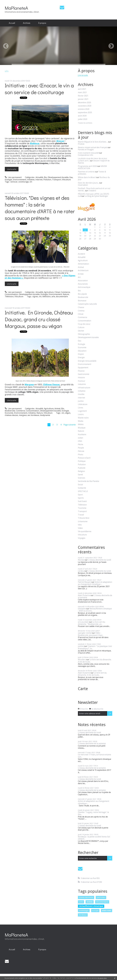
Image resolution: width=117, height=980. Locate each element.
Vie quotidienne (85, 531)
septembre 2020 (85, 112)
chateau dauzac (11, 415)
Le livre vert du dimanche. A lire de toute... (95, 661)
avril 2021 (82, 89)
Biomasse (82, 301)
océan (80, 438)
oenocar (14, 182)
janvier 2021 (83, 99)
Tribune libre (84, 518)
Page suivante (70, 425)
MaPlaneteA (16, 8)
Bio (45, 177)
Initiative (31, 180)
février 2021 (83, 96)
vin (31, 182)
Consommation (11, 294)
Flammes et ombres (86, 172)
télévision (47, 296)
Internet (39, 180)
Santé (80, 475)
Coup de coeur (84, 324)
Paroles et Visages (86, 150)
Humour (82, 381)
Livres (80, 408)
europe (95, 910)
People (81, 448)
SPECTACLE (83, 491)
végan (68, 413)
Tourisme (82, 508)
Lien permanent (13, 177)
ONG (80, 441)
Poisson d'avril (84, 458)
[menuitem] (12, 23)
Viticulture (66, 180)
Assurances (83, 284)
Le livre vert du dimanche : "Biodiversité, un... (92, 623)
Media (81, 421)
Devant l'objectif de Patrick (94, 162)
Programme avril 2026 (87, 166)
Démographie (84, 334)
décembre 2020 (84, 103)
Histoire (81, 378)
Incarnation (83, 185)
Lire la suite (12, 169)
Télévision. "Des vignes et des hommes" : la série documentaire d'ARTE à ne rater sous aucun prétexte (40, 208)
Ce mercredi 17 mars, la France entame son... (94, 756)
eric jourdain (83, 622)
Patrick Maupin (84, 582)
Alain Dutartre (84, 595)
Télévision (9, 296)
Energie (81, 357)
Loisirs (81, 414)
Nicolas (81, 560)
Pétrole (81, 451)
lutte (81, 902)
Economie (9, 413)
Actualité (39, 177)
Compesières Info (86, 155)
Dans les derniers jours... (88, 183)
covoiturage (24, 182)
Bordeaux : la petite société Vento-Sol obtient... (94, 838)
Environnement (20, 180)
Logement (82, 411)
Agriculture (49, 292)
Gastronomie (84, 374)
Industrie (82, 384)
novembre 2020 (85, 106)
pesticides (101, 897)
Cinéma (81, 311)
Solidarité (82, 488)
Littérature (83, 404)
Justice (81, 401)
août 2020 (82, 116)
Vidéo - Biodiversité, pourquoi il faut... (91, 634)
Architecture (83, 270)
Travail (81, 515)
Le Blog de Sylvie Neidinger (96, 196)
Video (80, 528)
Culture (81, 327)
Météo (81, 424)
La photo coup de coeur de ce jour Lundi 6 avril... (92, 159)
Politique (82, 461)
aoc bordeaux (33, 415)
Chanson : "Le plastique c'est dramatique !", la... (95, 647)
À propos (42, 23)
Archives (27, 23)
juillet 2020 (83, 119)
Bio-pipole (82, 294)
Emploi (81, 354)
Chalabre (92, 191)
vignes (35, 296)
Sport (80, 495)
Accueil (12, 23)
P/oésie (81, 144)
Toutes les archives (85, 123)
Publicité (82, 468)
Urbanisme (83, 521)
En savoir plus (102, 978)
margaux (23, 415)
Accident (81, 254)
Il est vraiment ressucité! (88, 153)
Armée (81, 274)
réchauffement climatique (91, 906)
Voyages (82, 538)
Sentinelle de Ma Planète (88, 481)
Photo (81, 455)
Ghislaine (82, 609)
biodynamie (45, 415)
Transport (57, 180)
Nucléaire (82, 434)
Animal (57, 409)
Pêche (80, 444)
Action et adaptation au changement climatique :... (95, 583)
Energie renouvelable (87, 361)
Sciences (82, 478)
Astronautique (84, 287)
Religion (81, 471)
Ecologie (8, 180)
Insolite (81, 394)
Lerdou (81, 571)
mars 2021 (82, 92)
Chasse (81, 307)
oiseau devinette (86, 897)
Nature (66, 294)
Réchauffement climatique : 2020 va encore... (95, 610)
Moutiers (82, 659)
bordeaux (83, 915)
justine (81, 646)
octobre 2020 (84, 109)
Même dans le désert (87, 177)
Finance (81, 371)
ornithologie (84, 910)
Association (83, 281)
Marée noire (83, 418)
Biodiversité (10, 411)
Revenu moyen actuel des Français (93, 147)
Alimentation (83, 264)
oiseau (90, 902)
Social (80, 485)
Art (79, 277)
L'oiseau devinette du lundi (99, 560)
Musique (82, 428)
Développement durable (58, 177)
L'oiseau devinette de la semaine (95, 596)
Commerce (65, 292)
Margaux (29, 384)
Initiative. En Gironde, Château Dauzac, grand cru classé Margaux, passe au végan (39, 319)
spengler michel (85, 633)
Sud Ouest (82, 501)
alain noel (107, 910)
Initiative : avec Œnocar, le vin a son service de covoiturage (39, 89)
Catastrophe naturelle (87, 304)
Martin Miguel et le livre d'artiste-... (93, 142)
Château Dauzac (51, 384)
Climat (57, 292)
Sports (81, 498)
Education (82, 351)
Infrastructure (84, 388)
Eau (71, 177)
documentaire (62, 296)
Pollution (47, 180)
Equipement (83, 368)
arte (53, 296)
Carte (83, 689)
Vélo (80, 525)
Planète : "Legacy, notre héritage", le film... (93, 813)
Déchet (81, 331)
